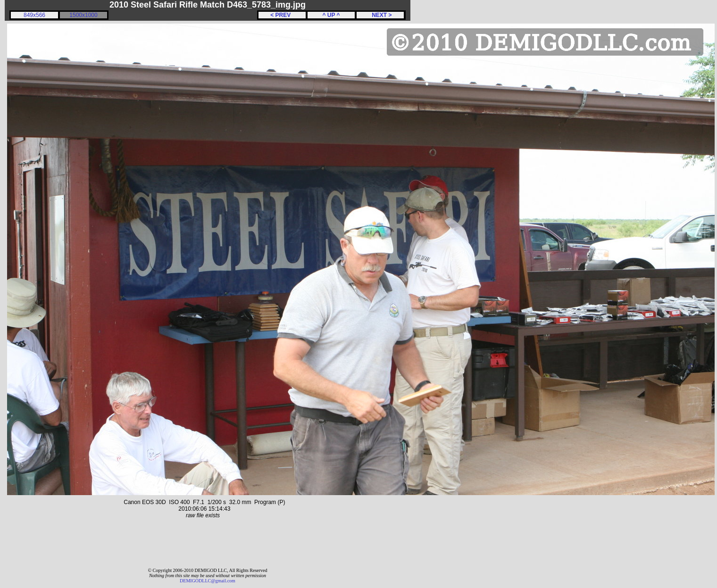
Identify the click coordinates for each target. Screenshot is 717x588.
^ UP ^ (331, 15)
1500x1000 (83, 15)
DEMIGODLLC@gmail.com (208, 581)
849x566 (34, 15)
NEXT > (380, 15)
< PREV (282, 15)
